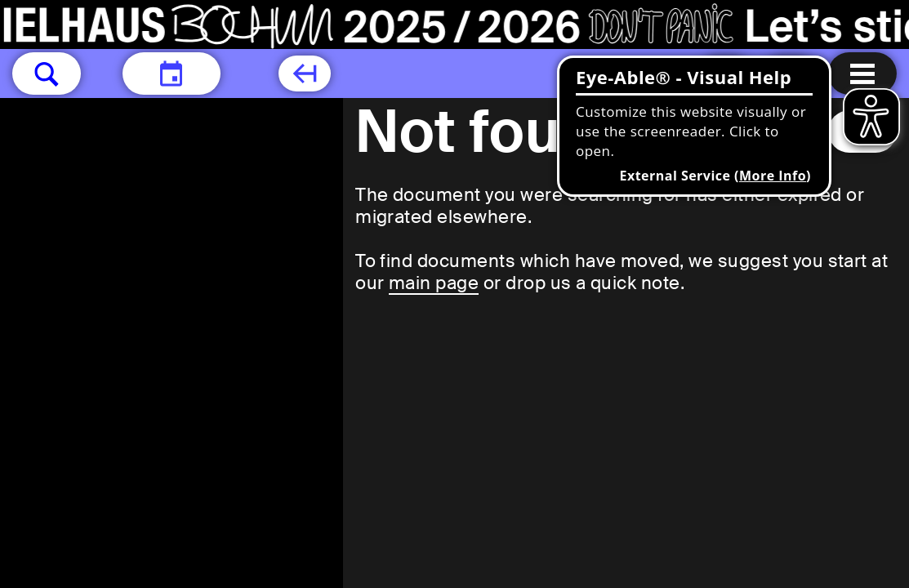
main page (434, 283)
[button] (47, 73)
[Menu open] (862, 73)
